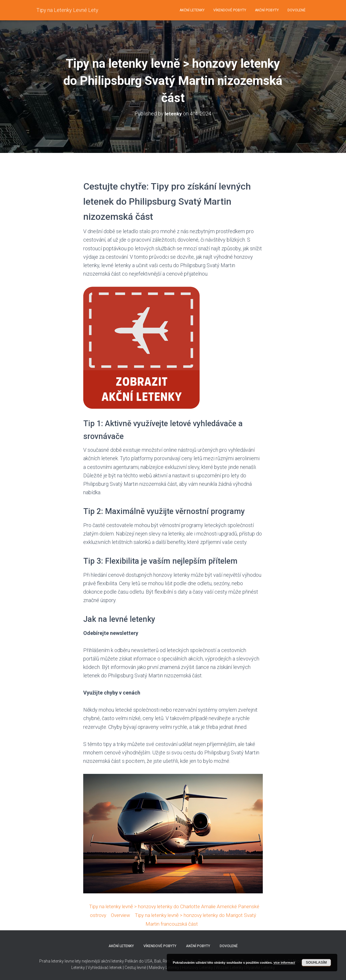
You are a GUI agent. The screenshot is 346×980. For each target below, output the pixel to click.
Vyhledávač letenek (105, 967)
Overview (146, 915)
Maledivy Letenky (164, 967)
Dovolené (297, 10)
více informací (284, 963)
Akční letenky (192, 10)
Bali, (158, 961)
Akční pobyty (267, 10)
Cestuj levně (135, 967)
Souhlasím (316, 963)
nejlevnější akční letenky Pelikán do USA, (118, 961)
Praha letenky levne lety (60, 961)
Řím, (166, 961)
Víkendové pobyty (230, 10)
